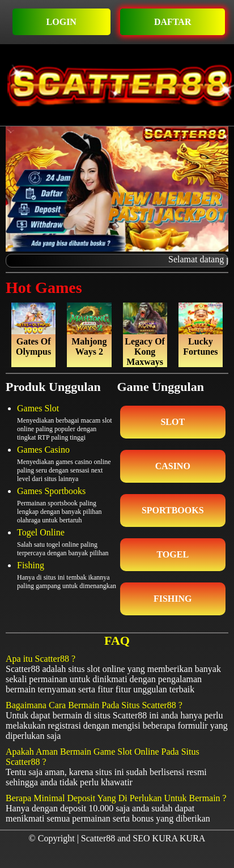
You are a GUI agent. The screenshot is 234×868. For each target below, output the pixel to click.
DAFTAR (173, 22)
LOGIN (61, 22)
